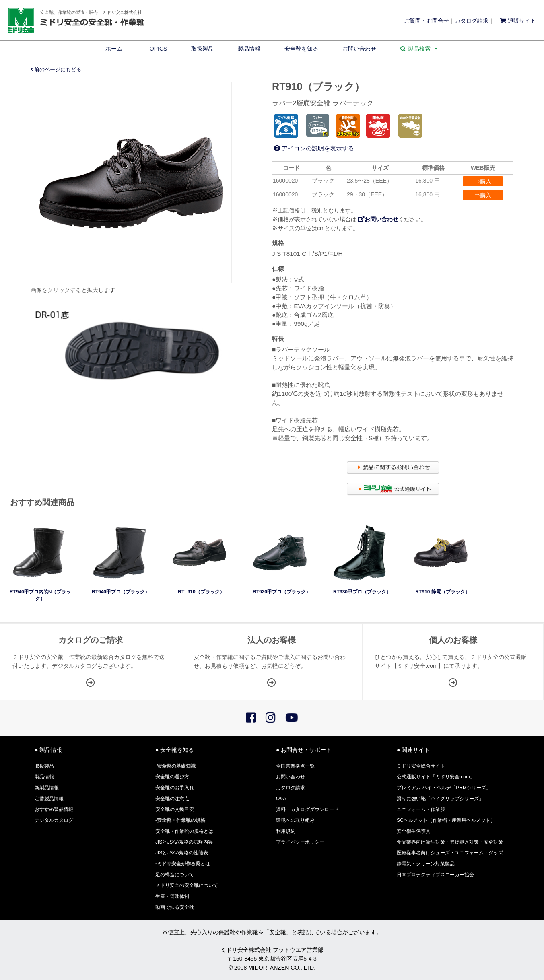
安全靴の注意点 (172, 799)
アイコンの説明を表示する (314, 148)
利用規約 (286, 831)
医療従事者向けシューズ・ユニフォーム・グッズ (450, 853)
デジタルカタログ (54, 820)
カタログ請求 (472, 21)
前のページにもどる (56, 70)
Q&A (281, 799)
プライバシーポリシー (300, 842)
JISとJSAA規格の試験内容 (184, 842)
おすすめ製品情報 (54, 809)
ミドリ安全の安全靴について (187, 885)
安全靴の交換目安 (175, 809)
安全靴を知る (301, 49)
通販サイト (518, 21)
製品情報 (249, 49)
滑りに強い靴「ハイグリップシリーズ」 (440, 799)
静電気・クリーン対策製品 (426, 864)
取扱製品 (202, 49)
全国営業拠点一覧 (295, 766)
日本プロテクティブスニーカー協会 (435, 875)
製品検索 (423, 49)
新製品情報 (47, 788)
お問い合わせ (359, 49)
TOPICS (157, 49)
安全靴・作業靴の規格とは (184, 831)
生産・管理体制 (172, 896)
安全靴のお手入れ (175, 788)
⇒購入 (483, 181)
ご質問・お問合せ (427, 21)
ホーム (114, 49)
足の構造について (175, 875)
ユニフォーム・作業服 (421, 809)
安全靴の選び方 (172, 777)
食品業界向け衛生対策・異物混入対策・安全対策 (450, 842)
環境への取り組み (295, 820)
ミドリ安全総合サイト (421, 766)
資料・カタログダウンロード (307, 809)
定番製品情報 (49, 799)
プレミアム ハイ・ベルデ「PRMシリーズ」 (444, 788)
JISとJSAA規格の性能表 (182, 853)
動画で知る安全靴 (175, 907)
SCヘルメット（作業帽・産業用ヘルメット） (446, 820)
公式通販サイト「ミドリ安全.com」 (436, 777)
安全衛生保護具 (414, 831)
